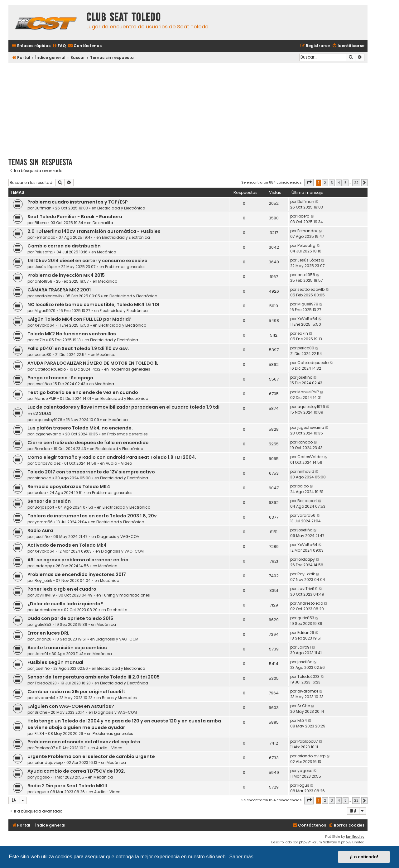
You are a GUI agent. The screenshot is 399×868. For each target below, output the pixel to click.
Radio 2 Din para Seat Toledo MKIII (67, 786)
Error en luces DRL (48, 633)
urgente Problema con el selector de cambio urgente (91, 756)
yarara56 (44, 522)
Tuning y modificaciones (126, 595)
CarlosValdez (48, 463)
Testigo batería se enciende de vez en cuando (83, 392)
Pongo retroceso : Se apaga (60, 378)
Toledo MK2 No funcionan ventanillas (72, 334)
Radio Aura (40, 530)
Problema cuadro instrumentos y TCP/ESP (78, 202)
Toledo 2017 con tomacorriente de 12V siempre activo (91, 472)
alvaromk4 (45, 698)
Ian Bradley (355, 837)
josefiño (42, 384)
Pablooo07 (45, 748)
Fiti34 (39, 734)
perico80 (43, 355)
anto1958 (43, 281)
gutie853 (43, 624)
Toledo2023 (46, 683)
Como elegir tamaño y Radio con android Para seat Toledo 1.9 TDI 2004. (112, 457)
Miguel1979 (45, 311)
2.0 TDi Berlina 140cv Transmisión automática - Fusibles (94, 231)
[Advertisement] (188, 108)
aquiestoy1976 (48, 420)
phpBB (304, 842)
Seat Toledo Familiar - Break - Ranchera (75, 217)
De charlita (103, 223)
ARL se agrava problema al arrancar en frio (78, 560)
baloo (40, 493)
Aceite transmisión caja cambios (67, 648)
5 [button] (346, 183)
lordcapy (43, 566)
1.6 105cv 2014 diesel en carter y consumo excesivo (87, 261)
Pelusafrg (44, 252)
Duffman (43, 208)
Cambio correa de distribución (64, 246)
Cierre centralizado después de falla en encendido (88, 443)
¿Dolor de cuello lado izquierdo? (65, 604)
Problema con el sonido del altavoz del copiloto (84, 742)
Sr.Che (41, 712)
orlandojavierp (49, 762)
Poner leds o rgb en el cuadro (62, 589)
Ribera (41, 223)
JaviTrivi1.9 (45, 595)
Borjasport (44, 507)
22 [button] (356, 183)
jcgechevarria (48, 434)
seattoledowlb (48, 296)
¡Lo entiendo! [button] (364, 857)
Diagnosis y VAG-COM (118, 537)
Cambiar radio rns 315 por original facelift (76, 692)
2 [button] (325, 183)
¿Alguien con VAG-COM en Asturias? (71, 706)
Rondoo (42, 449)
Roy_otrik (43, 580)
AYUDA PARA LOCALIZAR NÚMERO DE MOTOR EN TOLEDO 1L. (94, 363)
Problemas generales (125, 267)
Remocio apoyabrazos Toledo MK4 (69, 487)
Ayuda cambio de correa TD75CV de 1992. (76, 771)
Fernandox (45, 237)
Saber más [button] (241, 857)
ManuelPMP (45, 398)
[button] (309, 183)
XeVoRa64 (45, 325)
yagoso (42, 777)
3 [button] (332, 183)
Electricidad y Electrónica (121, 208)
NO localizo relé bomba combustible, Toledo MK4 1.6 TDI (93, 305)
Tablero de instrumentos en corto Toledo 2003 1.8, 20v (92, 516)
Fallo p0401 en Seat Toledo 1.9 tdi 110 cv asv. (78, 348)
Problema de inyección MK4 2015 (66, 275)
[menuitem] (59, 46)
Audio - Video (119, 463)
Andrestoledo (47, 610)
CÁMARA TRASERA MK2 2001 (59, 290)
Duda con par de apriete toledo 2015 (70, 618)
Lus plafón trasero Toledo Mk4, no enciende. (80, 428)
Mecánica (107, 252)
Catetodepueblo (50, 369)
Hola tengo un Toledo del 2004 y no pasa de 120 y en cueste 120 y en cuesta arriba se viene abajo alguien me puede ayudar (124, 724)
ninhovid (43, 478)
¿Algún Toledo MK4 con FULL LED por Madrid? (79, 319)
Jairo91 (41, 654)
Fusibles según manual (55, 662)
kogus (41, 792)
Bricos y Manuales (119, 698)
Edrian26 (43, 639)
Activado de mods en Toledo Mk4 (67, 545)
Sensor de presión (49, 501)
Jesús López (46, 267)
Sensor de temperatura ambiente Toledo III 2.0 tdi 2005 (94, 677)
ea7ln (40, 340)
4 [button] (339, 183)
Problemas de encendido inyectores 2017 (77, 574)
